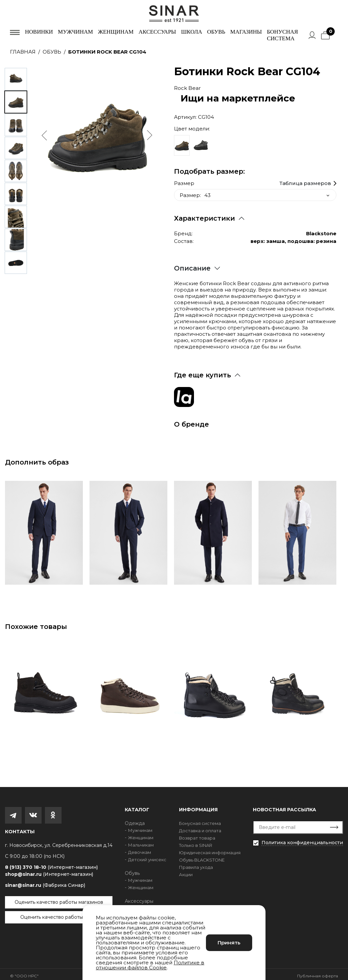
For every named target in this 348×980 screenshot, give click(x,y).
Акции (186, 871)
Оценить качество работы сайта (59, 914)
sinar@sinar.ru (45, 882)
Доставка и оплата (200, 827)
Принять (229, 943)
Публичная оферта (318, 973)
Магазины (246, 32)
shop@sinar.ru (49, 871)
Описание (192, 265)
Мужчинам (75, 32)
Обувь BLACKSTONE (202, 857)
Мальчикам (141, 842)
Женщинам (116, 32)
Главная (23, 52)
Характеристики (204, 215)
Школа (191, 32)
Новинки (39, 32)
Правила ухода (196, 864)
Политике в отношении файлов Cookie (150, 965)
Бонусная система (282, 35)
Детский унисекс (147, 856)
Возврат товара (197, 835)
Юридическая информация (210, 849)
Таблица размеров (305, 180)
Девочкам (140, 849)
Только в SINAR (196, 842)
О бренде (191, 421)
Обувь (216, 32)
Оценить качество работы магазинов (59, 899)
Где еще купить (202, 372)
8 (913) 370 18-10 (51, 864)
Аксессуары (157, 32)
